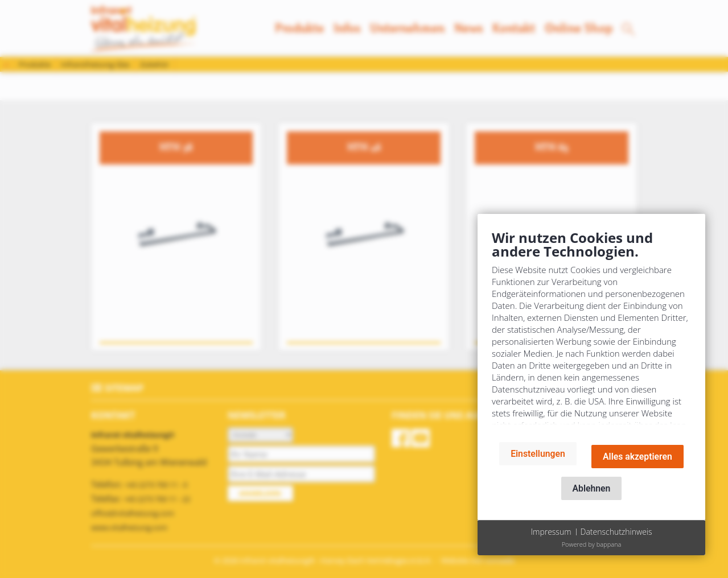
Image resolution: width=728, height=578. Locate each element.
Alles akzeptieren (637, 457)
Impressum (551, 532)
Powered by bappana (592, 544)
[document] (591, 331)
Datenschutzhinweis (616, 532)
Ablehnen (592, 488)
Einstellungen (538, 454)
